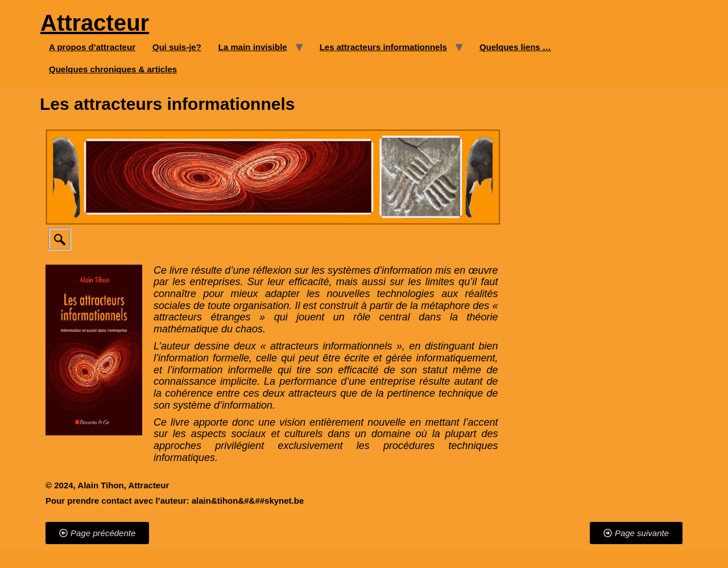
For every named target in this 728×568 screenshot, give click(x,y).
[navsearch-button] (60, 239)
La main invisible (253, 47)
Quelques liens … (515, 47)
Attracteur (95, 23)
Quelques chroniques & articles (113, 69)
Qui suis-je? (177, 47)
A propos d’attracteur (92, 47)
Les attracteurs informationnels (383, 47)
